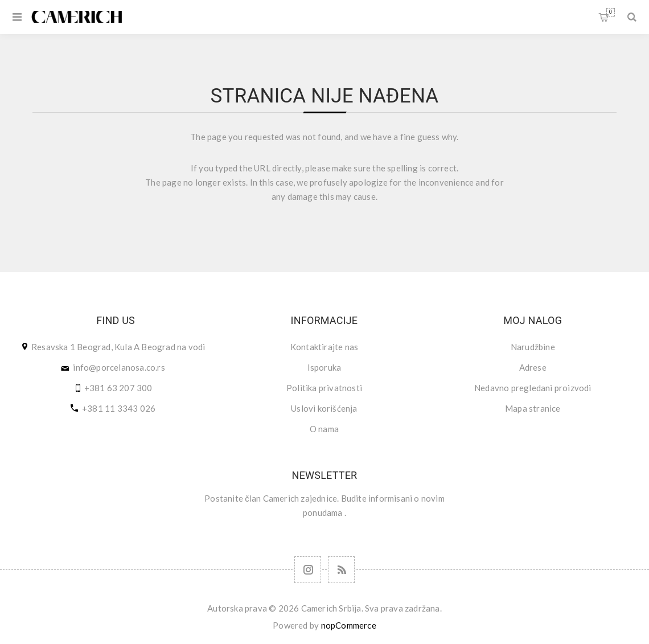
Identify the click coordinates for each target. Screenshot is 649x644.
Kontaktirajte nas (324, 347)
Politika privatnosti (324, 388)
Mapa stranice (533, 408)
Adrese (533, 367)
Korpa (611, 12)
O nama (324, 429)
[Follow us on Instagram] (308, 570)
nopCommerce (349, 625)
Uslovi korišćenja (324, 408)
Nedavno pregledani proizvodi (533, 388)
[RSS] (341, 570)
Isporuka (324, 367)
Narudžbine (533, 347)
